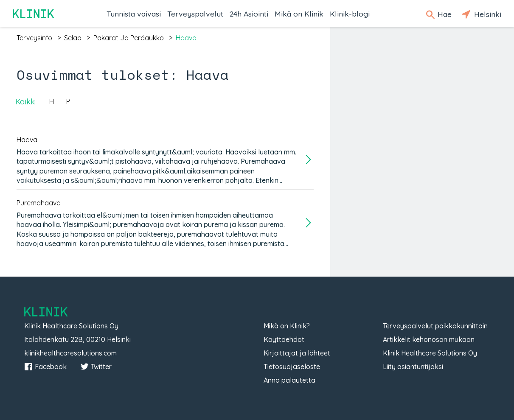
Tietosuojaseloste (292, 367)
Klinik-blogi (350, 14)
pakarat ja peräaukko (129, 38)
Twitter (96, 367)
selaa (73, 38)
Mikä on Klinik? (287, 326)
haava (186, 38)
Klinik (34, 14)
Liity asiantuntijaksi (413, 367)
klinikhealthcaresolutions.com (70, 353)
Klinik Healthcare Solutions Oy (430, 353)
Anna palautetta (289, 380)
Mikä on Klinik (299, 14)
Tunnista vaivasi (134, 14)
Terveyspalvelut (195, 14)
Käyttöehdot (284, 339)
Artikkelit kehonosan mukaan (429, 339)
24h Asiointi (249, 14)
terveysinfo (34, 38)
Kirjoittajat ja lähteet (297, 353)
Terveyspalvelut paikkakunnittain (435, 326)
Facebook (45, 367)
